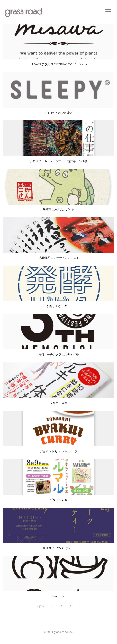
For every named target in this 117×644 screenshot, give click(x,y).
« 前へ (41, 606)
